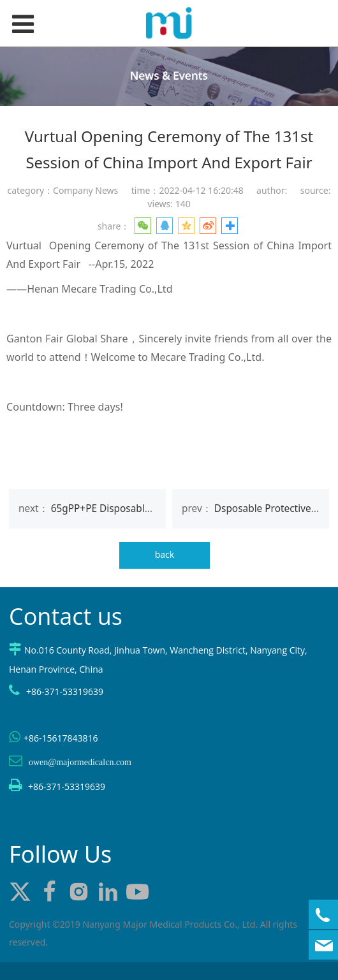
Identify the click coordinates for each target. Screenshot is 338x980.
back (165, 554)
